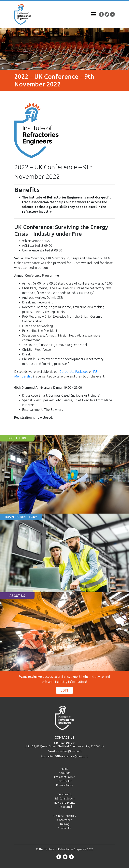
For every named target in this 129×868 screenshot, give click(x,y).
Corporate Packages (74, 372)
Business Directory (65, 816)
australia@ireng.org (76, 756)
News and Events (65, 803)
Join (64, 690)
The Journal (65, 807)
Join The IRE (65, 781)
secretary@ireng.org (69, 751)
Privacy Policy (64, 785)
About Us (64, 773)
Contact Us (65, 828)
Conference (65, 820)
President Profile (65, 777)
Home (65, 769)
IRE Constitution (65, 798)
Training (65, 824)
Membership (64, 794)
